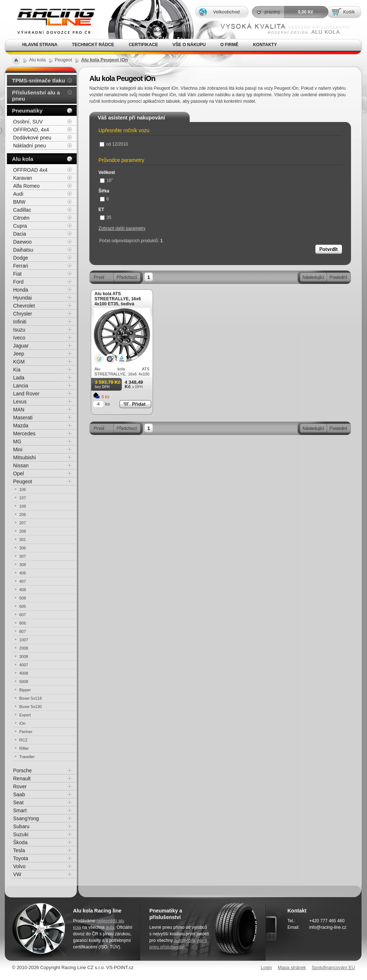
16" (106, 180)
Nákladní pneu (29, 146)
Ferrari (21, 266)
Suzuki (21, 834)
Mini (18, 450)
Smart (20, 810)
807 (23, 631)
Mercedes (24, 434)
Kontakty (265, 45)
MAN (19, 410)
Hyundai (22, 298)
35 (106, 217)
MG (17, 442)
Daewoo (22, 242)
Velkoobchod (226, 12)
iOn (22, 723)
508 (23, 598)
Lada (19, 378)
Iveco (19, 338)
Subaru (21, 826)
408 (23, 590)
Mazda (21, 426)
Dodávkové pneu (32, 138)
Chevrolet (24, 306)
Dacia (20, 234)
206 (23, 515)
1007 (24, 640)
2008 (24, 648)
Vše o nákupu (189, 45)
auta (110, 927)
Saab (19, 794)
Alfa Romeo (26, 186)
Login (267, 967)
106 (23, 489)
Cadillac (22, 210)
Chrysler (23, 314)
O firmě (229, 45)
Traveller (27, 757)
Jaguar (21, 346)
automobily (184, 940)
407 (23, 581)
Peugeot (23, 481)
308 (23, 565)
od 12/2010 (114, 144)
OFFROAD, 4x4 (31, 130)
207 (23, 523)
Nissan (21, 465)
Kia (17, 370)
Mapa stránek (292, 967)
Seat (18, 802)
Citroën (21, 218)
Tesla (19, 850)
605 (23, 606)
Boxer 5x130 (31, 707)
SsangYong (26, 818)
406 (23, 573)
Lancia (21, 386)
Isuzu (19, 330)
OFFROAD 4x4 (30, 170)
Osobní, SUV (28, 122)
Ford (18, 282)
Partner (26, 732)
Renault (22, 778)
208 (23, 531)
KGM (19, 362)
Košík (349, 12)
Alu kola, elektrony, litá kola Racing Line (51, 19)
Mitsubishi (24, 458)
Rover (20, 786)
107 (23, 498)
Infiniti (20, 322)
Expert (25, 715)
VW (17, 874)
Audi (18, 194)
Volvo (19, 866)
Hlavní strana (40, 45)
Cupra (20, 226)
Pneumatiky (27, 111)
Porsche (22, 770)
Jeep (19, 354)
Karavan (23, 178)
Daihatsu (23, 250)
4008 (24, 673)
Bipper (25, 690)
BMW (19, 202)
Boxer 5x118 (31, 698)
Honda (21, 290)
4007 (24, 665)
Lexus (20, 402)
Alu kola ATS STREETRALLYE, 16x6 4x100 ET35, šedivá (118, 299)
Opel (19, 473)
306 (23, 548)
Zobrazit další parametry (122, 228)
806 (23, 623)
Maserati (23, 418)
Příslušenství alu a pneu (36, 95)
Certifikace (143, 45)
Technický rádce (93, 45)
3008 (24, 656)
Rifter (24, 748)
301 (23, 540)
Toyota (21, 858)
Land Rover (26, 394)
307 (23, 556)
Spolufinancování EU (333, 967)
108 (23, 506)
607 (23, 615)
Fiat (17, 274)
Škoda (20, 842)
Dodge (21, 258)
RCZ (23, 740)
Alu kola (23, 159)
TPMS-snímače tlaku (39, 80)
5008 (24, 682)
